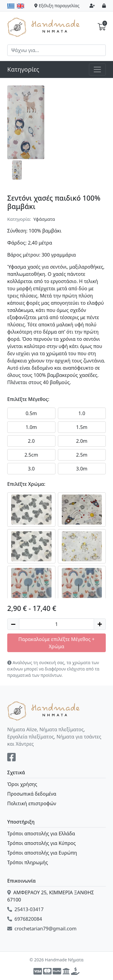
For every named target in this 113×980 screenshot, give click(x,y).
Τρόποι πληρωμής (28, 862)
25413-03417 (25, 909)
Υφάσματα (44, 219)
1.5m (82, 427)
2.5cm (31, 455)
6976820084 (25, 919)
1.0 (82, 413)
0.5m (31, 413)
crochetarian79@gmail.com (42, 929)
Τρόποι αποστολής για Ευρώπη (42, 853)
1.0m (31, 427)
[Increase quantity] (100, 624)
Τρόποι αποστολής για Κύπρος (41, 843)
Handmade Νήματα (44, 27)
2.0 (31, 441)
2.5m (82, 455)
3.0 (31, 469)
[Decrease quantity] (13, 624)
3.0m (82, 469)
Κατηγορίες (23, 69)
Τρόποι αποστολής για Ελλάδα (41, 834)
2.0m (82, 441)
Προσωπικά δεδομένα (32, 794)
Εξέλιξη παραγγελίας (57, 6)
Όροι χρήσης (22, 784)
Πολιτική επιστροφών (32, 803)
